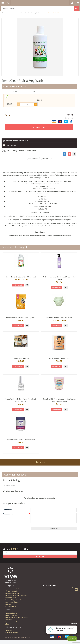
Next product (47, 158)
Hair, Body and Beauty (13, 602)
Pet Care (8, 604)
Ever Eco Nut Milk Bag (21, 358)
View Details (18, 285)
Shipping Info (10, 630)
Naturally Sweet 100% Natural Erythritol (21, 317)
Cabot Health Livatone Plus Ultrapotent (21, 277)
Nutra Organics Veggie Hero (59, 358)
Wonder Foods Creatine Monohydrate (21, 440)
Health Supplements (12, 593)
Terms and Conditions (12, 622)
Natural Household (16, 13)
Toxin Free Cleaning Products (33, 13)
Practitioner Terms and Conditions (17, 617)
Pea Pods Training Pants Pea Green (59, 317)
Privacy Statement (12, 615)
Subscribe (40, 556)
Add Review (54, 529)
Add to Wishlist (10, 145)
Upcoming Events (11, 613)
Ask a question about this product (16, 141)
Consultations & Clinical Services (16, 595)
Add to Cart (39, 127)
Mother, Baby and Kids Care (14, 600)
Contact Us (9, 620)
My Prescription (11, 606)
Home (5, 13)
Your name (8, 509)
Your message (9, 514)
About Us (8, 624)
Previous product (33, 158)
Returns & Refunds (12, 633)
